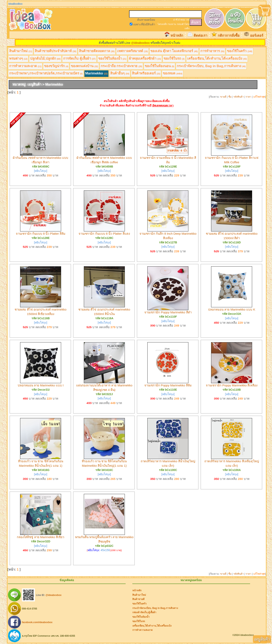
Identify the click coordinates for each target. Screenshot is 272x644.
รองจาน (172, 24)
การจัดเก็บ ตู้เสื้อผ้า (79, 59)
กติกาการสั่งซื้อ (229, 36)
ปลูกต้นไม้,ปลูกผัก (45, 59)
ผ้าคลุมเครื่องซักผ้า (145, 59)
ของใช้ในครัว (240, 51)
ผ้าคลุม (182, 20)
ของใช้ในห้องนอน (159, 66)
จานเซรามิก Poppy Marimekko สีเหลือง (232, 385)
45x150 (105, 550)
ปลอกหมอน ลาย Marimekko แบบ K (232, 309)
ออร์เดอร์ (257, 36)
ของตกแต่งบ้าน (84, 66)
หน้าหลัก (177, 36)
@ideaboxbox (140, 43)
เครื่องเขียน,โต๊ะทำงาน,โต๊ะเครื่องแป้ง (217, 59)
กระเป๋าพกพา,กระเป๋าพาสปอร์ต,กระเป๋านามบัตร (46, 73)
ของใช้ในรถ (174, 59)
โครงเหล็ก (162, 24)
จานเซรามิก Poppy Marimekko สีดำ (168, 312)
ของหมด (173, 73)
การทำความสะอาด (25, 66)
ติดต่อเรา (200, 36)
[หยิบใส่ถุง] (41, 171)
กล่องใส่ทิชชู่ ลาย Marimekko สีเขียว (40, 537)
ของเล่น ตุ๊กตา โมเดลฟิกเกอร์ (174, 51)
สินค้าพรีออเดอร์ (146, 73)
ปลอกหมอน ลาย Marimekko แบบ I (41, 385)
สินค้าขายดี (138, 599)
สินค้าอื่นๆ (120, 73)
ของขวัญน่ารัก (56, 66)
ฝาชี (175, 20)
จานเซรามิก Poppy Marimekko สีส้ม (168, 385)
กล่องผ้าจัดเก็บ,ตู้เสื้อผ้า (144, 612)
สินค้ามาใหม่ (21, 51)
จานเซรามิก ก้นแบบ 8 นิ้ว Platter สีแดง (104, 234)
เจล (188, 20)
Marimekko (96, 73)
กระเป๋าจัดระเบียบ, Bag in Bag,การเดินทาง (211, 66)
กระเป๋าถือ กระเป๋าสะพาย (121, 66)
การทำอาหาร (212, 51)
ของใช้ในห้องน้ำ (112, 59)
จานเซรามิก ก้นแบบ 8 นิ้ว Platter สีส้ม (41, 234)
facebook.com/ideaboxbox (37, 622)
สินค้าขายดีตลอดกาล (97, 51)
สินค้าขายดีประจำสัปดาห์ (56, 51)
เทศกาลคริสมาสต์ (132, 51)
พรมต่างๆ (18, 59)
